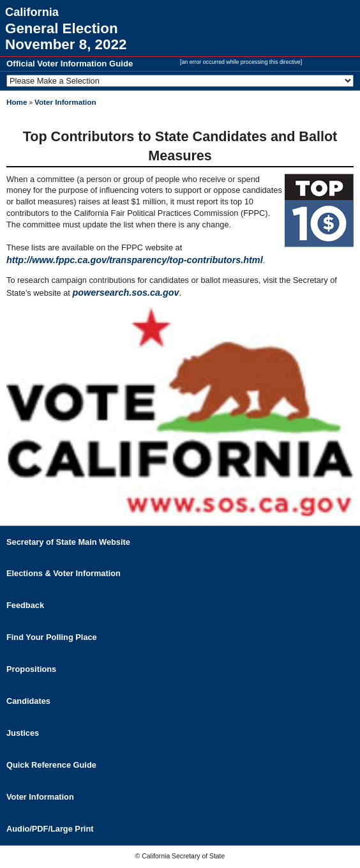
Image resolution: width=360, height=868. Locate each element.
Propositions (31, 669)
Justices (23, 733)
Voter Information (65, 102)
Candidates (28, 701)
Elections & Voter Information (64, 573)
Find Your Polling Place (52, 637)
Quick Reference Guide (51, 765)
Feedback (25, 605)
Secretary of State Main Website (68, 542)
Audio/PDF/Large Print (50, 829)
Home (17, 102)
